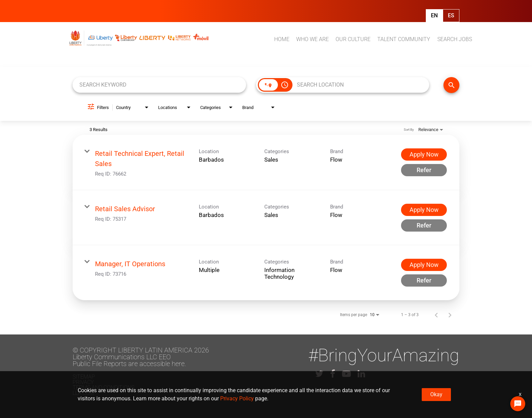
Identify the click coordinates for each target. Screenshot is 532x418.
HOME (282, 39)
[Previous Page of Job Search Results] (436, 315)
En (434, 15)
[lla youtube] (346, 374)
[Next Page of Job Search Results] (450, 315)
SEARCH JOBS (455, 39)
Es (451, 15)
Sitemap (84, 377)
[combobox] (159, 85)
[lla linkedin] (361, 374)
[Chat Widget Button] (518, 404)
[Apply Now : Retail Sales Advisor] (424, 210)
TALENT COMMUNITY (404, 39)
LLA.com (83, 393)
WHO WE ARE (312, 39)
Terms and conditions (103, 388)
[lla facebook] (333, 374)
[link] (266, 162)
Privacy (83, 382)
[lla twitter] (319, 374)
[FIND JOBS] (451, 85)
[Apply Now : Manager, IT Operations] (424, 265)
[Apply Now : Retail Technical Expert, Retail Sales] (424, 155)
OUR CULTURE (353, 39)
